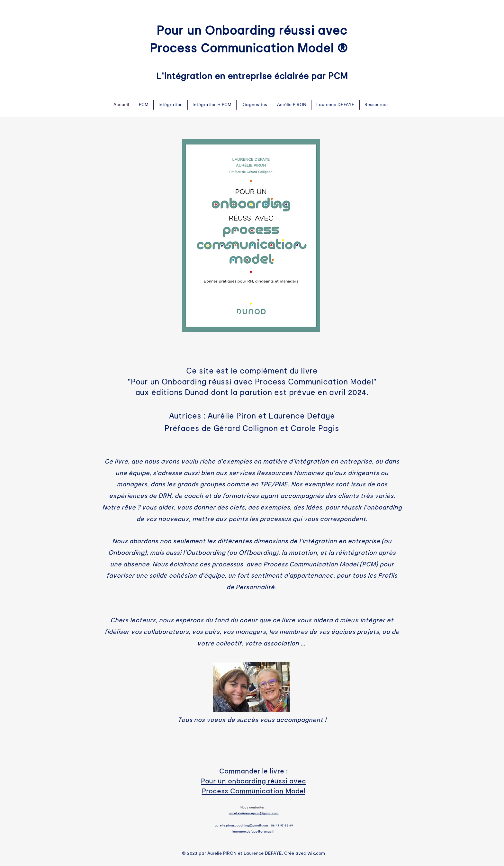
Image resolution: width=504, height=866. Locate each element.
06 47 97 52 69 (282, 825)
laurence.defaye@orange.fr (254, 832)
